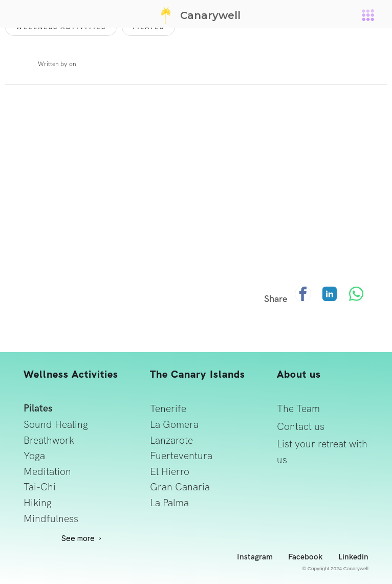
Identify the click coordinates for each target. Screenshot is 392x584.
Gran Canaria (180, 487)
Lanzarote (171, 440)
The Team (298, 409)
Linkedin (353, 557)
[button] (368, 14)
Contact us (301, 427)
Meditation (47, 472)
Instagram (255, 557)
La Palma (169, 503)
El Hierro (170, 472)
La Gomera (174, 425)
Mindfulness (51, 519)
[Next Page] (82, 538)
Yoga (34, 456)
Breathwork (49, 440)
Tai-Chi (40, 487)
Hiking (38, 503)
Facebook (305, 557)
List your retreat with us (322, 452)
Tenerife (168, 409)
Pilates (38, 409)
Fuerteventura (181, 456)
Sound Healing (56, 425)
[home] (196, 15)
